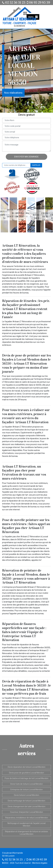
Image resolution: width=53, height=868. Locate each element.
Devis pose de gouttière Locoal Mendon (26, 773)
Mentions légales (40, 863)
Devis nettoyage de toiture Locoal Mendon (26, 801)
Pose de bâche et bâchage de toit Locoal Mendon (26, 778)
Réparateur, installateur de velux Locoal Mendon (27, 818)
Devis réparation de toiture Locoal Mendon (27, 767)
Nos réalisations (13, 93)
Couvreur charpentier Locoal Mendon (26, 812)
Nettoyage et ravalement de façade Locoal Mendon (26, 824)
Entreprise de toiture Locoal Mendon (27, 790)
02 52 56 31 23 (14, 3)
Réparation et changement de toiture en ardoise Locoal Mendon (26, 833)
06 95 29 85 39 (38, 3)
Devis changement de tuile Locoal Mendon (27, 806)
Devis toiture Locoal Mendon (27, 795)
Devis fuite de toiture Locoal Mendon (27, 784)
